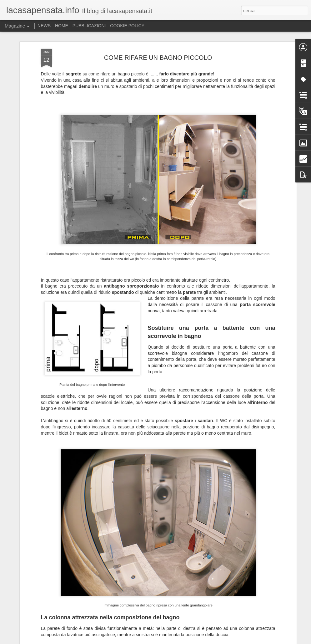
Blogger (251, 641)
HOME (62, 26)
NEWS (44, 26)
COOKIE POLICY (127, 26)
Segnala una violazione (276, 641)
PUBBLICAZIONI (89, 26)
